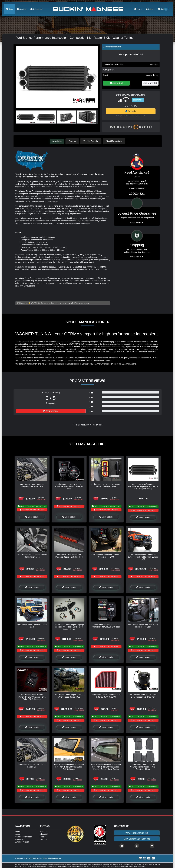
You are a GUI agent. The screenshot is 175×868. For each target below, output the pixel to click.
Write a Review (51, 411)
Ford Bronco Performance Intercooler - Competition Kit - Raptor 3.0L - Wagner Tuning (143, 486)
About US (44, 834)
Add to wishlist (150, 83)
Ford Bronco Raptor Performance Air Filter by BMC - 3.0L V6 (106, 696)
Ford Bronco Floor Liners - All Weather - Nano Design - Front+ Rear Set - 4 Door (143, 767)
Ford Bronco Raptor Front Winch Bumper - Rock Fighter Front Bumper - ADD (143, 557)
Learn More (138, 100)
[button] (95, 77)
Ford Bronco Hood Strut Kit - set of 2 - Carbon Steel (32, 766)
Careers (43, 839)
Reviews (73, 141)
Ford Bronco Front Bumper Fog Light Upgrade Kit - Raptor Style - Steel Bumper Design (69, 627)
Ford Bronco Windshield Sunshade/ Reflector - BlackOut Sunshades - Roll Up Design (69, 767)
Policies (43, 837)
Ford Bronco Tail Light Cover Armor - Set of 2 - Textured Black (106, 485)
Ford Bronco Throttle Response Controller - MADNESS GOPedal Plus (69, 486)
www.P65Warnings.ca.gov (78, 303)
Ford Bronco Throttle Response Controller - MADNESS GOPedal (106, 626)
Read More (137, 222)
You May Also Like (91, 141)
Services (22, 9)
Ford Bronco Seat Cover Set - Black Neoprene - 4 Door (143, 626)
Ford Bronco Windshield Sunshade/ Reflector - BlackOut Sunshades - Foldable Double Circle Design (106, 767)
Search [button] (150, 9)
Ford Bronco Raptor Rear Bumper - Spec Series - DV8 (106, 556)
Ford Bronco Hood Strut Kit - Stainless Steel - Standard (32, 485)
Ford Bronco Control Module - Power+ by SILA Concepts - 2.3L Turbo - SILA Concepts (32, 697)
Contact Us (36, 9)
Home (18, 831)
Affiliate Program (22, 842)
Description (57, 141)
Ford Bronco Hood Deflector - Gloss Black (32, 626)
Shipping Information (24, 837)
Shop (9, 9)
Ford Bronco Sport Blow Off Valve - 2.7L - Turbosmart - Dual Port (143, 696)
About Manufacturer (115, 141)
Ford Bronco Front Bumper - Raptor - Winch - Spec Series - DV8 (69, 696)
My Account (45, 831)
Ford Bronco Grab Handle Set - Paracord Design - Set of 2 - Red (69, 556)
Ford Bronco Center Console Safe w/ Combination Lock (32, 556)
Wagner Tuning (152, 75)
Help (138, 9)
